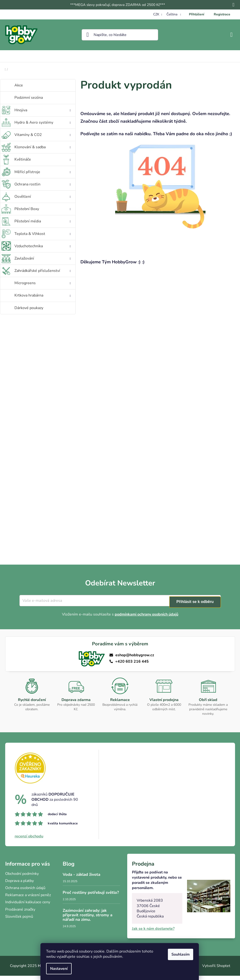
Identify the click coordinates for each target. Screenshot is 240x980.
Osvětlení (43, 202)
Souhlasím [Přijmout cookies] (181, 954)
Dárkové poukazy (29, 312)
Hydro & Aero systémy (43, 128)
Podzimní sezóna (29, 102)
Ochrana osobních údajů (25, 892)
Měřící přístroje (43, 177)
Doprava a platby (20, 885)
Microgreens (43, 288)
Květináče (43, 165)
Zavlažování (43, 264)
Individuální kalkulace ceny (28, 906)
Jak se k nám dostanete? (153, 933)
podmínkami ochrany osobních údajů (146, 619)
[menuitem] (40, 58)
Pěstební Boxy (43, 214)
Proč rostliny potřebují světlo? (91, 897)
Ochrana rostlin (43, 190)
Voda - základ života (81, 879)
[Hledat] (120, 35)
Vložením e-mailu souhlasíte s (120, 619)
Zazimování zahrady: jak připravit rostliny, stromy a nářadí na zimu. (87, 919)
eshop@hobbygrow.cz (135, 659)
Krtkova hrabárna (43, 301)
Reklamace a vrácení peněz (28, 899)
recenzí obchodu (29, 841)
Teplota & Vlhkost (43, 239)
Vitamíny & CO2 (43, 140)
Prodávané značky (20, 914)
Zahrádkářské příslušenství (43, 276)
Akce (19, 90)
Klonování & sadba (43, 153)
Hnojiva (43, 116)
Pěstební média (43, 227)
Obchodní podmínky (22, 878)
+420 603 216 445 (132, 666)
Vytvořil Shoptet (216, 970)
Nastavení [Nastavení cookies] (59, 969)
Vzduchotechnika (43, 252)
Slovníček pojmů (19, 921)
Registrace (222, 14)
